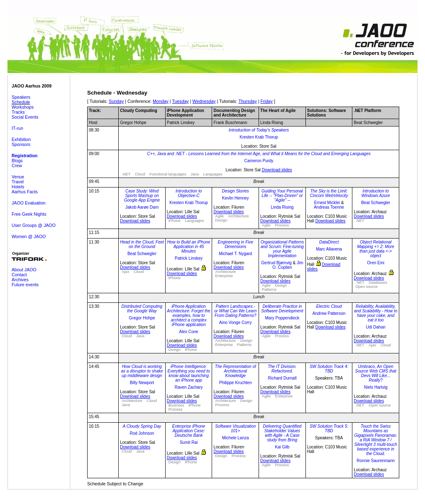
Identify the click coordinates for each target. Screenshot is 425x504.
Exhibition (21, 139)
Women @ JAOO (29, 236)
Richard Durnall (282, 378)
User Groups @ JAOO (34, 225)
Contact (19, 275)
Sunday (116, 101)
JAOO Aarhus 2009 (32, 86)
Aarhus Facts (25, 192)
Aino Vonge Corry (235, 323)
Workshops (23, 107)
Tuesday (180, 101)
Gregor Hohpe (142, 318)
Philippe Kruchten (235, 383)
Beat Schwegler (376, 203)
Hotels (18, 187)
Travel (18, 182)
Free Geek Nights (29, 214)
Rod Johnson (142, 433)
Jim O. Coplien (288, 265)
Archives (20, 280)
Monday (161, 101)
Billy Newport (142, 383)
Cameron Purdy (259, 161)
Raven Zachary (189, 387)
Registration (24, 156)
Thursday (247, 101)
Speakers (21, 97)
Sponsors (21, 144)
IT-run (17, 128)
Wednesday (204, 101)
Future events (25, 285)
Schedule (21, 102)
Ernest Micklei (327, 203)
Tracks (18, 112)
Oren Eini (376, 263)
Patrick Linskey (189, 258)
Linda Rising (282, 207)
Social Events (25, 117)
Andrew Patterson (329, 313)
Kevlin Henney (235, 198)
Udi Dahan (376, 327)
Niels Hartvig (376, 387)
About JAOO (24, 270)
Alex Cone (189, 332)
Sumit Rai (189, 442)
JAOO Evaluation (29, 203)
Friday (267, 101)
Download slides (277, 170)
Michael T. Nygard (235, 254)
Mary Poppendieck (282, 318)
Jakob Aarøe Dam (142, 207)
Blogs (17, 161)
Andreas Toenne (329, 207)
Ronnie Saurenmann (376, 461)
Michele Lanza (235, 438)
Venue (18, 177)
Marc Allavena (329, 249)
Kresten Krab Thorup (259, 137)
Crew (17, 166)
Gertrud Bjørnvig (276, 263)
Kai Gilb (282, 447)
